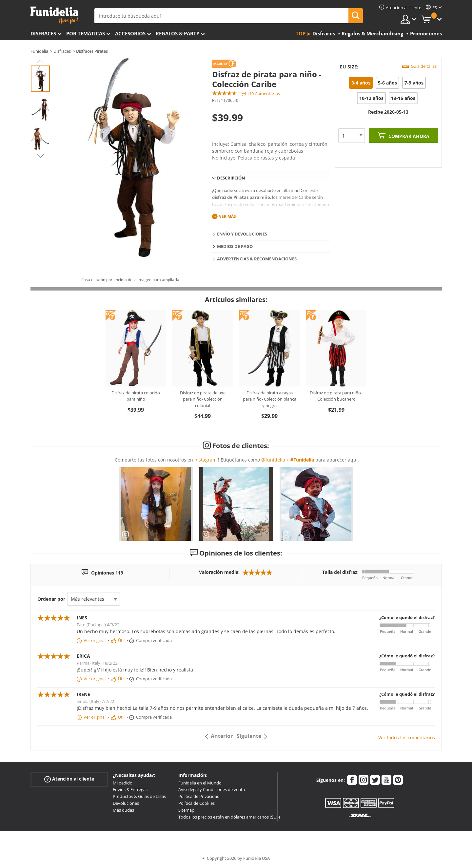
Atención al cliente (69, 779)
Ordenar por (51, 599)
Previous (40, 61)
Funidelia (39, 51)
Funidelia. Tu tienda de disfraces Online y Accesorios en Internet (54, 15)
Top (301, 33)
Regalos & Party (177, 33)
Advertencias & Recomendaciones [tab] (257, 259)
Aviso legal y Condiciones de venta (212, 789)
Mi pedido (123, 783)
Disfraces (43, 33)
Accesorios (130, 33)
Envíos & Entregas (130, 789)
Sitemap (186, 810)
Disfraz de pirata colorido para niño (136, 396)
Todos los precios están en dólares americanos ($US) (229, 817)
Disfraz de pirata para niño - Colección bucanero (336, 396)
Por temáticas (86, 33)
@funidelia (273, 460)
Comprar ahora (408, 136)
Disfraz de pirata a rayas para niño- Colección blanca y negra (270, 399)
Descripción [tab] (231, 178)
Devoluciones (126, 803)
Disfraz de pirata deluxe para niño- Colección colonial (203, 399)
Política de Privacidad (199, 796)
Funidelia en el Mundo (200, 783)
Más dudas (123, 810)
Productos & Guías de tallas (139, 796)
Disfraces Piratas (92, 51)
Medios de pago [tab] (235, 246)
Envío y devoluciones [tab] (242, 234)
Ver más (227, 216)
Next (40, 156)
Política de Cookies (197, 803)
